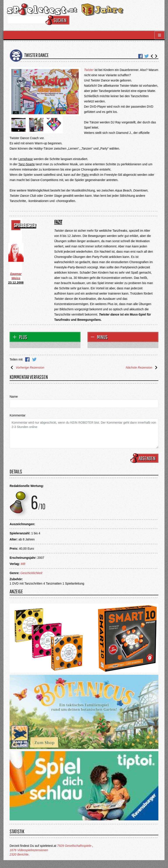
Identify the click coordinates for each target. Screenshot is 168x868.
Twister (89, 70)
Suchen (58, 20)
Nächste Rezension (142, 368)
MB (23, 564)
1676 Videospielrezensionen (29, 850)
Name (14, 397)
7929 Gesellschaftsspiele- (75, 846)
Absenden (145, 458)
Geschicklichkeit (31, 573)
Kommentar (17, 415)
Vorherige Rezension (27, 368)
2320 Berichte (19, 854)
